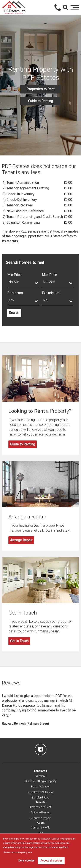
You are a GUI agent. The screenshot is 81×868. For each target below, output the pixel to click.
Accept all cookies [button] (51, 861)
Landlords (40, 771)
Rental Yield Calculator (40, 792)
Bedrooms (15, 293)
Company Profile (40, 828)
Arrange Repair (21, 540)
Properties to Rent (40, 89)
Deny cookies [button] (26, 861)
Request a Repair (40, 818)
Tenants (40, 802)
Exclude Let (51, 293)
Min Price (15, 275)
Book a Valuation (41, 786)
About (41, 823)
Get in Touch (19, 641)
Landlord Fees (41, 798)
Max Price (50, 275)
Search (14, 313)
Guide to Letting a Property (40, 781)
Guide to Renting (40, 101)
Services (40, 776)
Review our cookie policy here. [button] (18, 853)
